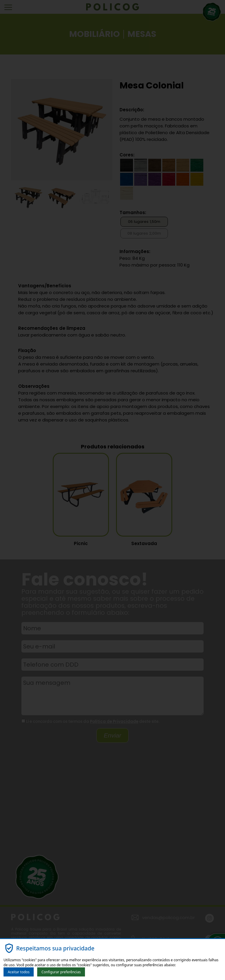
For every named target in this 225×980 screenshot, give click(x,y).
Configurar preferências (61, 972)
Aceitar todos (18, 972)
